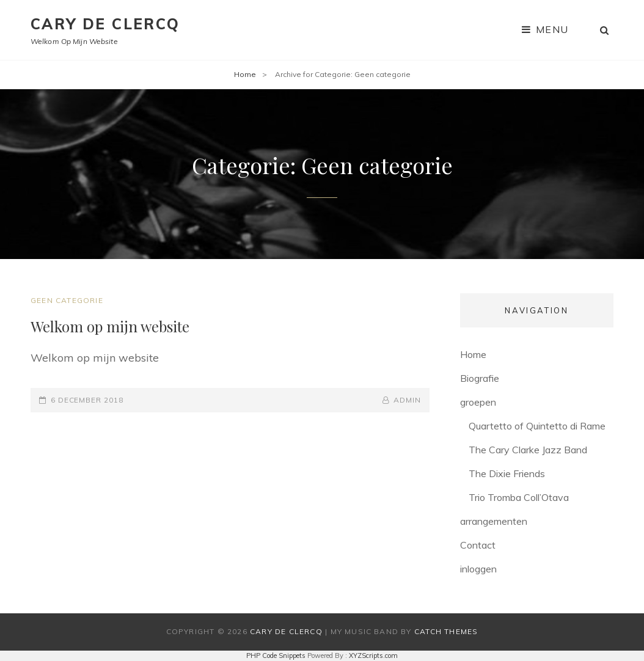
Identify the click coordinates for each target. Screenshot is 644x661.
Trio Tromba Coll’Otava (519, 497)
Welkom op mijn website (110, 326)
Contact (478, 545)
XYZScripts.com (373, 656)
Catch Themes (446, 631)
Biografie (480, 378)
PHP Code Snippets (276, 656)
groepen (478, 402)
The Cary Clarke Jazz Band (528, 450)
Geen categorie (67, 300)
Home (245, 74)
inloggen (478, 569)
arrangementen (494, 521)
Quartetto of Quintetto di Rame (537, 426)
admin (407, 400)
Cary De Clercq (105, 24)
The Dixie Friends (507, 473)
